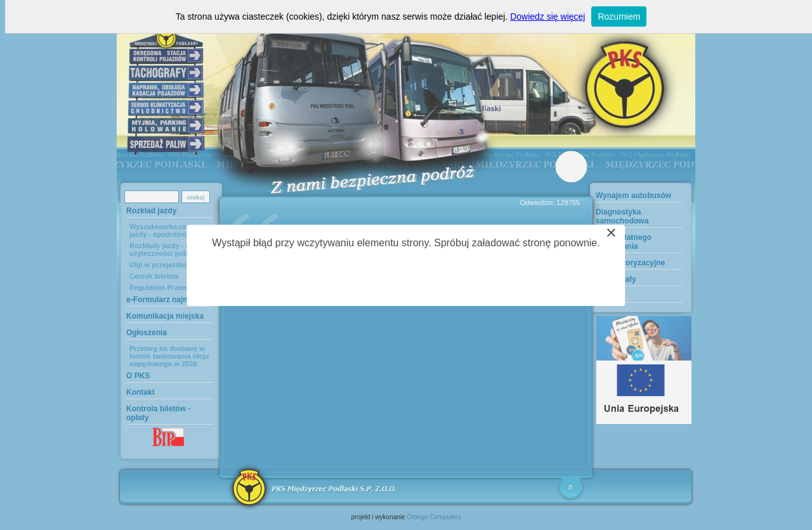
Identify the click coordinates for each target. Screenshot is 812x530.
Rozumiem (619, 17)
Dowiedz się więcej (547, 17)
